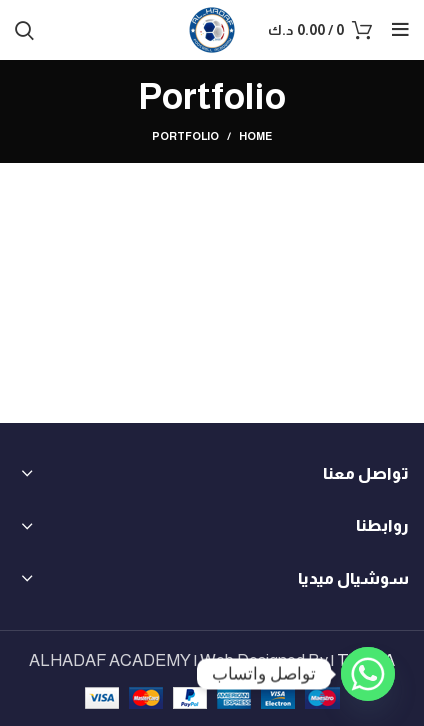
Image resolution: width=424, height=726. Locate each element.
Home (255, 136)
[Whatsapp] (368, 674)
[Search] (24, 30)
